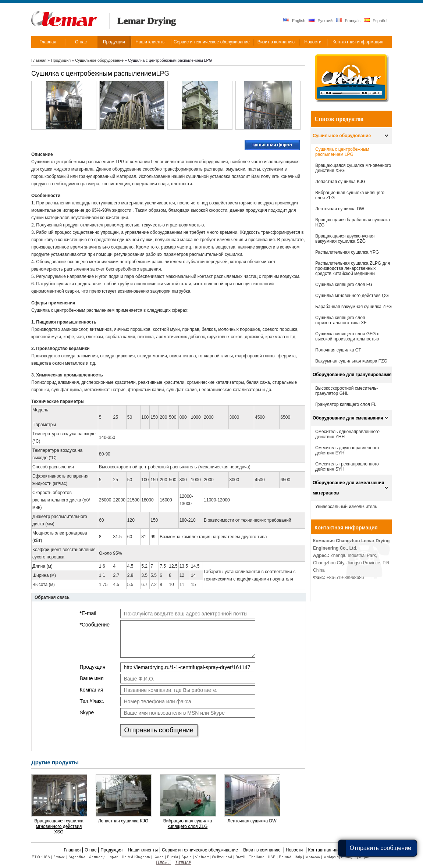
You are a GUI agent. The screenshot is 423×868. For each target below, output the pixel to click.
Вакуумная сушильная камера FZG (351, 361)
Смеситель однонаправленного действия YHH (347, 434)
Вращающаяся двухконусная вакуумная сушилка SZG (345, 239)
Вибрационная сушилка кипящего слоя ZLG (188, 824)
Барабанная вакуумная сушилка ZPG (353, 307)
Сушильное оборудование (100, 60)
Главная (39, 60)
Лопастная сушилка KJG (123, 821)
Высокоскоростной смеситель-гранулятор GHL (346, 391)
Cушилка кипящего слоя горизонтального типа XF (341, 320)
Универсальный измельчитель (346, 507)
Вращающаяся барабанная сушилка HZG (353, 222)
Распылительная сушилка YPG (347, 252)
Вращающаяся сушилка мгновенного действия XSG (59, 826)
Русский (321, 20)
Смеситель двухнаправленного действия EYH (347, 450)
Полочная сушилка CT (338, 350)
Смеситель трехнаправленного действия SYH (347, 467)
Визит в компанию (262, 850)
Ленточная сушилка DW (252, 821)
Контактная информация (346, 528)
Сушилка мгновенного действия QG (352, 296)
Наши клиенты (143, 850)
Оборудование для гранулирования (352, 375)
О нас (90, 850)
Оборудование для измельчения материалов (348, 488)
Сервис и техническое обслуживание (200, 850)
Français (348, 20)
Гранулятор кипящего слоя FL (346, 404)
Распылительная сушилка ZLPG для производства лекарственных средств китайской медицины (353, 268)
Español (376, 20)
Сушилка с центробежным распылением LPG (342, 152)
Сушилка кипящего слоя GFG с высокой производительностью (347, 336)
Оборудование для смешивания (348, 418)
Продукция (61, 60)
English (294, 20)
